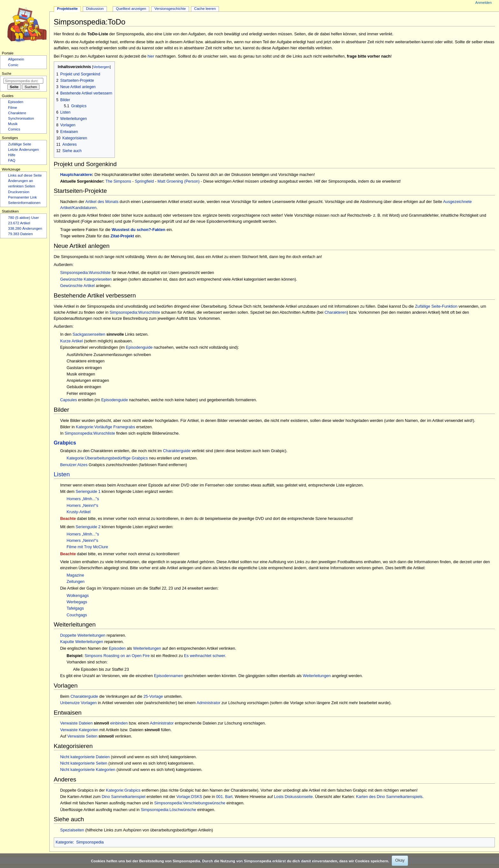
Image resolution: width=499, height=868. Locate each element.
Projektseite (67, 9)
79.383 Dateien (20, 234)
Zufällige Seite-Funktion (436, 306)
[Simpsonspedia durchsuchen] (23, 81)
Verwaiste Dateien (76, 723)
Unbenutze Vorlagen (78, 703)
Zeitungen (75, 582)
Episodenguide (139, 347)
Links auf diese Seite (25, 175)
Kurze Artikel (71, 341)
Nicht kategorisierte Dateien (85, 757)
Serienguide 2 (88, 527)
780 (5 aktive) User (23, 218)
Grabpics (65, 443)
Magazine (75, 575)
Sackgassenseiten (89, 334)
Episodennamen (169, 676)
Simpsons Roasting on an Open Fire (117, 656)
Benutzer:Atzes (74, 465)
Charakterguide (177, 451)
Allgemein (16, 59)
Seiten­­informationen (24, 203)
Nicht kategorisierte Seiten (84, 763)
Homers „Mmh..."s (83, 499)
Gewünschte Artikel (77, 286)
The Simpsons (118, 181)
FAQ (12, 160)
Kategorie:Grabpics (123, 790)
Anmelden (484, 3)
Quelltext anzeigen (131, 9)
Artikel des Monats (102, 202)
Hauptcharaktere (76, 175)
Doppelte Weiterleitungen (83, 635)
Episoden (117, 648)
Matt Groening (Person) (179, 181)
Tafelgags (75, 608)
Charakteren (336, 312)
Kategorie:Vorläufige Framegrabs (105, 427)
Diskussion (95, 9)
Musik (13, 124)
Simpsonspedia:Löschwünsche (168, 810)
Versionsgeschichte (170, 9)
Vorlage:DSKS (189, 797)
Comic (13, 65)
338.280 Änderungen (25, 228)
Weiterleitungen (147, 648)
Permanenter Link (22, 197)
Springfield (144, 181)
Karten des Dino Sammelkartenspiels (389, 797)
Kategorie (64, 842)
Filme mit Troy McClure (87, 547)
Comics (14, 129)
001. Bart (224, 797)
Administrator (209, 703)
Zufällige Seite (20, 144)
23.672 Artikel (19, 223)
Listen (62, 474)
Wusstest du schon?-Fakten (139, 230)
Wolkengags (78, 596)
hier (151, 56)
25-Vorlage (153, 696)
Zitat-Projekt (122, 236)
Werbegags (77, 602)
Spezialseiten (72, 830)
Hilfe (12, 155)
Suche (7, 73)
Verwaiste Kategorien (79, 730)
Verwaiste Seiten (83, 736)
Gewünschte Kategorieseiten (86, 279)
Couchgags (77, 615)
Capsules (69, 400)
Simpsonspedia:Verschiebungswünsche (190, 803)
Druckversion (19, 192)
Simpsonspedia (90, 842)
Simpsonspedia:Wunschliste (85, 273)
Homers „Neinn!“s (82, 506)
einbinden (119, 723)
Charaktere (17, 113)
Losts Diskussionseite (293, 797)
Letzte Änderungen (23, 150)
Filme (12, 108)
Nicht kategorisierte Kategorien (88, 770)
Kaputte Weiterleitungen (82, 642)
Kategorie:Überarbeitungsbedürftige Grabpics (107, 458)
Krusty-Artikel (78, 512)
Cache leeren (205, 9)
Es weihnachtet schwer (204, 656)
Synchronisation (21, 118)
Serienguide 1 (88, 492)
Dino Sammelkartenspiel (123, 797)
